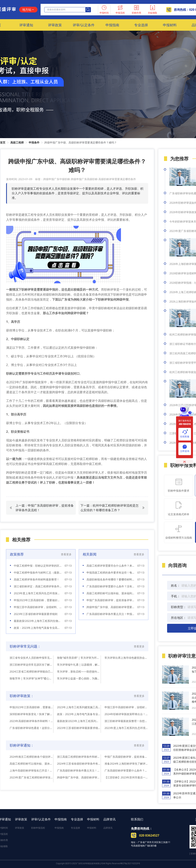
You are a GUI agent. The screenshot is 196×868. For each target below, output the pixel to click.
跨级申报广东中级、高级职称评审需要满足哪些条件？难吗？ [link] (81, 143)
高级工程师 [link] (17, 143)
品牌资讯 (109, 819)
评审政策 (21, 819)
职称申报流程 (38, 828)
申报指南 (61, 819)
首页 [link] (3, 143)
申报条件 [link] (34, 143)
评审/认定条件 (41, 819)
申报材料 (93, 819)
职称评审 (28, 289)
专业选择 (77, 819)
